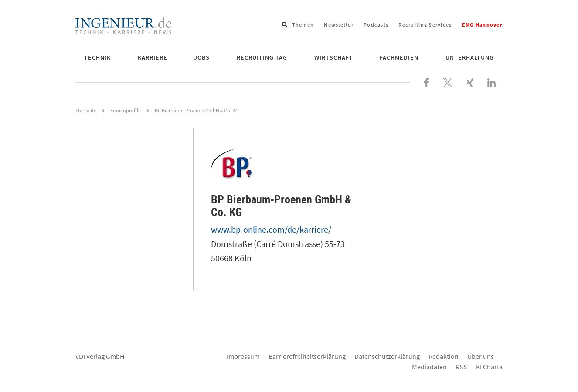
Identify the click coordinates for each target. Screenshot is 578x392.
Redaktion (444, 356)
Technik (97, 57)
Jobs (202, 57)
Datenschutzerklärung (387, 356)
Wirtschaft (334, 57)
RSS (461, 367)
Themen (303, 25)
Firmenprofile (126, 110)
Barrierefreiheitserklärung (307, 356)
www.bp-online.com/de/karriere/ (271, 229)
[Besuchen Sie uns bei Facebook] (427, 81)
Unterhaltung (470, 57)
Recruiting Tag (262, 57)
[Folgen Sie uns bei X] (448, 81)
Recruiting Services (425, 25)
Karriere (153, 57)
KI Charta (489, 367)
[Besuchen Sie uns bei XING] (470, 81)
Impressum (243, 356)
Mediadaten (429, 367)
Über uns (481, 356)
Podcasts (376, 25)
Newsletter (339, 25)
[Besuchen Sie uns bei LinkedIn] (491, 81)
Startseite (86, 110)
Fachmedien (399, 57)
